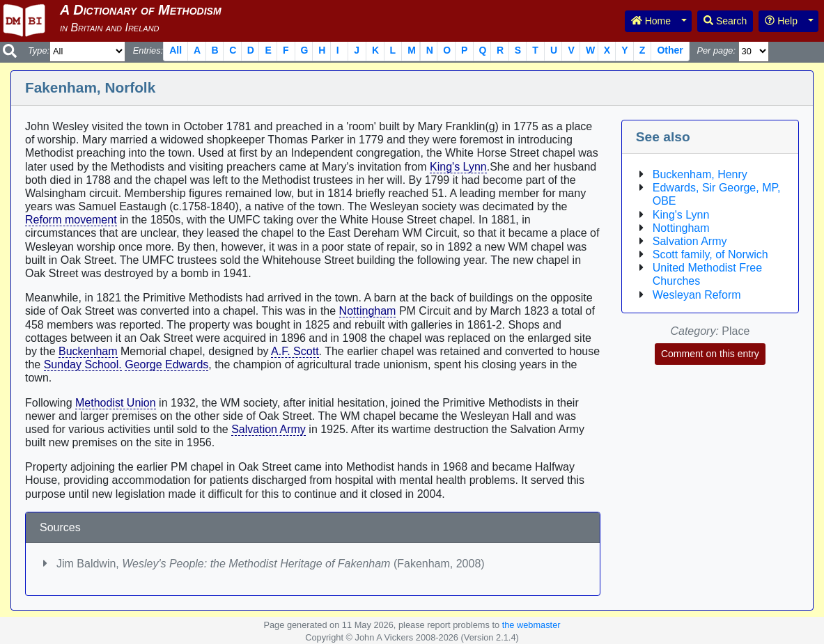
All (176, 50)
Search (725, 21)
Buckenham (88, 351)
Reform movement (71, 220)
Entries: (148, 50)
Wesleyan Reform (697, 295)
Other (670, 50)
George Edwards (166, 364)
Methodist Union (116, 403)
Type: (39, 50)
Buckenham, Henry (700, 174)
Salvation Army (269, 429)
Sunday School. (83, 364)
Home (651, 21)
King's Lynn (458, 167)
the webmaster (531, 625)
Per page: (716, 50)
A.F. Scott (295, 351)
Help (781, 21)
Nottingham (368, 311)
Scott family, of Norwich (710, 254)
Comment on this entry (710, 354)
